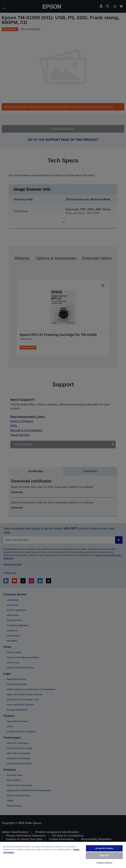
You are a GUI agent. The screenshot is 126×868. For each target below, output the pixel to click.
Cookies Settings (104, 863)
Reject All (104, 855)
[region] (63, 855)
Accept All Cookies (104, 848)
